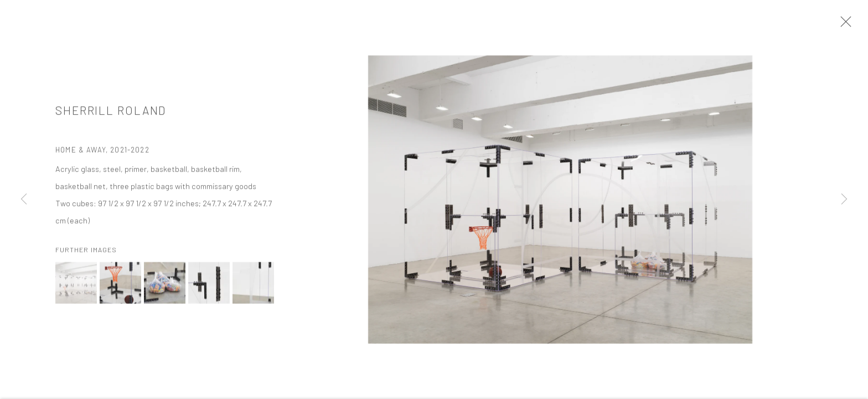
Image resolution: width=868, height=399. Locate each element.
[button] (76, 284)
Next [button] (844, 199)
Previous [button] (24, 199)
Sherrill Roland (111, 112)
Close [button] (843, 25)
